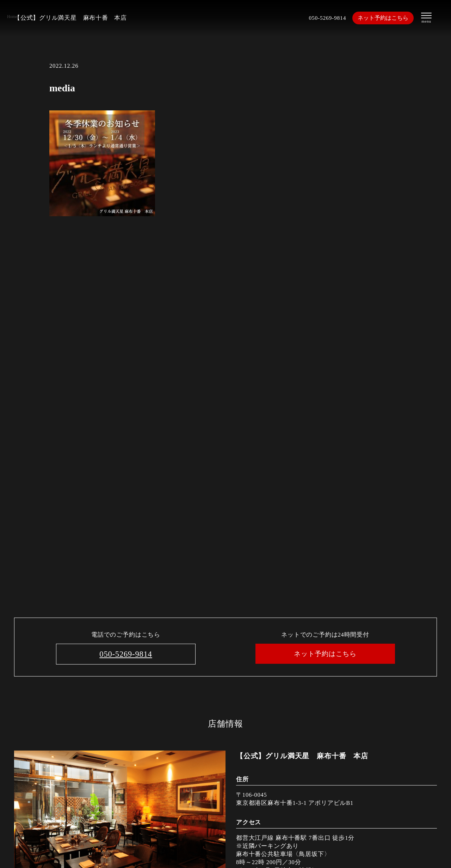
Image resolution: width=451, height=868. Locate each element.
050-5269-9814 (326, 18)
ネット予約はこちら (384, 18)
